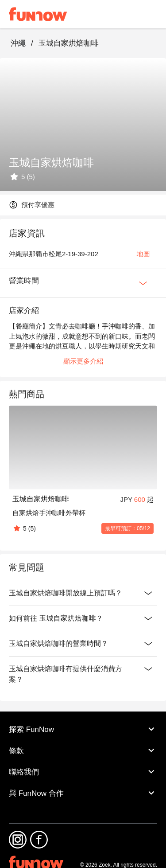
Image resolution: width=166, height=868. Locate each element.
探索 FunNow (83, 729)
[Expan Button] (143, 283)
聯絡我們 (83, 772)
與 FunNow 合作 (83, 793)
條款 (83, 751)
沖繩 (18, 43)
